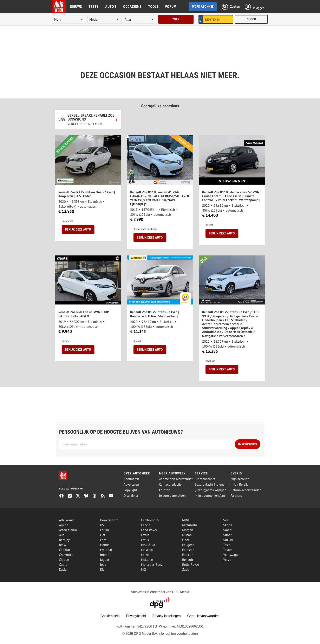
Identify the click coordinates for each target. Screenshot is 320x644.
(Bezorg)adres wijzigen (211, 490)
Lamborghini (150, 520)
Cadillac (65, 550)
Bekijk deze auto (78, 229)
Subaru (228, 535)
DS (102, 525)
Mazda (146, 555)
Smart (227, 530)
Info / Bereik (239, 484)
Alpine (64, 525)
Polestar (188, 550)
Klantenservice (205, 479)
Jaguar (105, 560)
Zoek (176, 19)
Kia (102, 569)
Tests (94, 6)
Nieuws (76, 6)
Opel (186, 540)
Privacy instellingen (167, 616)
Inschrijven (248, 444)
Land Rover (149, 530)
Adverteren (131, 484)
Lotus (145, 540)
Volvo (227, 560)
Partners (236, 496)
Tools (153, 6)
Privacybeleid (136, 616)
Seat (226, 520)
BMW (63, 545)
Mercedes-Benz (152, 564)
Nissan (187, 535)
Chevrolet (66, 555)
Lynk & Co (148, 545)
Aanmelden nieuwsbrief (176, 479)
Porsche (188, 555)
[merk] (69, 19)
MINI (186, 520)
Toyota (228, 550)
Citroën (64, 560)
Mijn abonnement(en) (210, 496)
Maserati (147, 550)
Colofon (165, 490)
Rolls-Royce (191, 564)
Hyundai (106, 550)
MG (143, 569)
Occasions (132, 6)
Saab (186, 569)
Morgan (188, 530)
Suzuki (228, 540)
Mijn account (240, 479)
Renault (188, 560)
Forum (171, 6)
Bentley (64, 540)
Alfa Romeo (67, 520)
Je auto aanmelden (172, 496)
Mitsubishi (190, 525)
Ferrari (105, 530)
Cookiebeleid (110, 616)
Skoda (228, 525)
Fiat (103, 535)
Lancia (146, 525)
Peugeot (188, 545)
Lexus (145, 535)
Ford (103, 540)
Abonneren (131, 479)
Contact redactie (170, 484)
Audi (62, 535)
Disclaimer (131, 496)
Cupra (63, 564)
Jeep (103, 564)
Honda (105, 545)
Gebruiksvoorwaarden (246, 490)
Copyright (130, 490)
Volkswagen (232, 555)
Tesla (227, 545)
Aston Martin (68, 530)
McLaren (147, 560)
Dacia (63, 569)
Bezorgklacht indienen (211, 484)
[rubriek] (140, 19)
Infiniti (105, 555)
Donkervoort (109, 520)
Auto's (111, 6)
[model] (104, 19)
